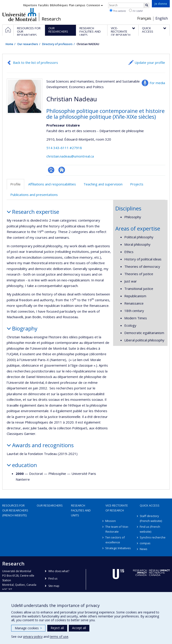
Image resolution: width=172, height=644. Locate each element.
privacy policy (33, 637)
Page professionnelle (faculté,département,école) (51, 170)
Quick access (150, 505)
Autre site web (62, 170)
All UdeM (136, 11)
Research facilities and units (81, 510)
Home (9, 44)
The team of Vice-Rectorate (117, 529)
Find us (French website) (150, 529)
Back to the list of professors (35, 62)
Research (51, 19)
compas (145, 543)
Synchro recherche (153, 537)
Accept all (79, 628)
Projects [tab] (137, 184)
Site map (54, 586)
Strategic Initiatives (118, 548)
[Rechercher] (147, 5)
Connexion (95, 5)
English (162, 18)
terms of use (59, 637)
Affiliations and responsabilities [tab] (52, 184)
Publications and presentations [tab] (34, 195)
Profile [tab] (15, 184)
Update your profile (150, 62)
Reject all (57, 628)
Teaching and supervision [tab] (103, 184)
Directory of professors (57, 44)
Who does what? (59, 571)
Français (144, 18)
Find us (53, 579)
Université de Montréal (19, 15)
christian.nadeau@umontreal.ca (70, 156)
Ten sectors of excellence (115, 540)
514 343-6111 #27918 (64, 148)
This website (118, 11)
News (144, 549)
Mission (111, 521)
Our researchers (28, 44)
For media (157, 83)
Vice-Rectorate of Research (117, 508)
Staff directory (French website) (151, 518)
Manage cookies (28, 628)
